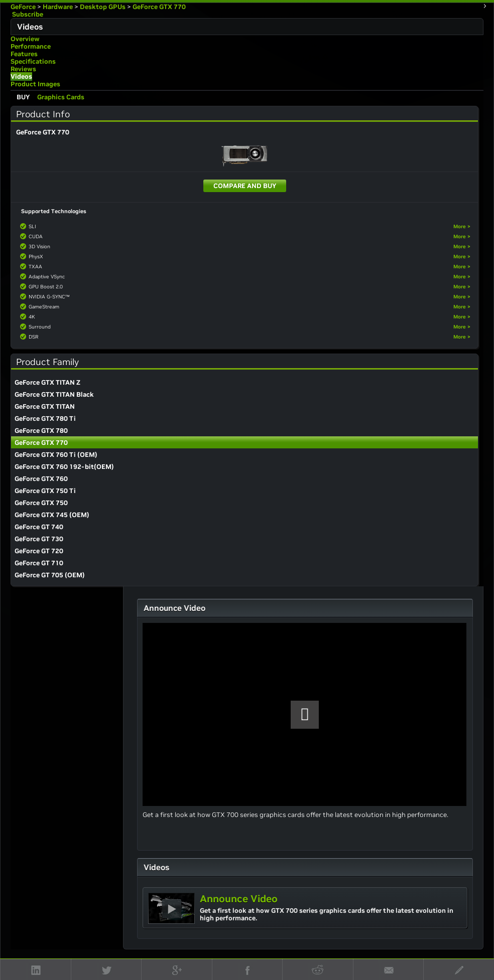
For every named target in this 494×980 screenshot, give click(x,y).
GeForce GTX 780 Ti (45, 419)
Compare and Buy (245, 186)
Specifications (33, 61)
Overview (25, 39)
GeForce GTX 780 (41, 431)
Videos (21, 76)
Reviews (23, 69)
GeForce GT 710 (39, 563)
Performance (31, 46)
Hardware (58, 7)
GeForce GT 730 (39, 539)
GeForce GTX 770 (159, 7)
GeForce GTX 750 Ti (45, 491)
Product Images (35, 84)
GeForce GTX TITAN (45, 406)
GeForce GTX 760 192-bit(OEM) (64, 467)
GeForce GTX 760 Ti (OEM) (56, 455)
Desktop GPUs (103, 7)
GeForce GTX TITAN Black (54, 394)
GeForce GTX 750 (41, 503)
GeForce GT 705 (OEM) (50, 575)
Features (24, 54)
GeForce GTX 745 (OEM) (52, 515)
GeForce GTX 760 (41, 479)
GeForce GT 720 (39, 551)
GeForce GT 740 (39, 527)
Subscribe (27, 14)
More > (462, 226)
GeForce (23, 7)
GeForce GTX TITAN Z (47, 382)
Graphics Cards (61, 97)
